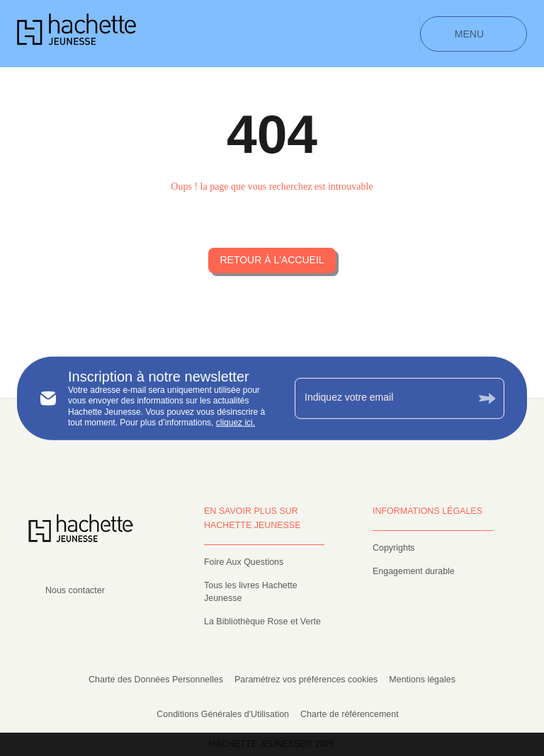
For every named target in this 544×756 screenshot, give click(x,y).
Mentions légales (422, 680)
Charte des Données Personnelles (156, 680)
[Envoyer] (487, 398)
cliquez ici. (236, 423)
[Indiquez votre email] (382, 398)
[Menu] (474, 34)
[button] (272, 260)
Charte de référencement (350, 714)
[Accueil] (76, 34)
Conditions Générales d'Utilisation (223, 714)
